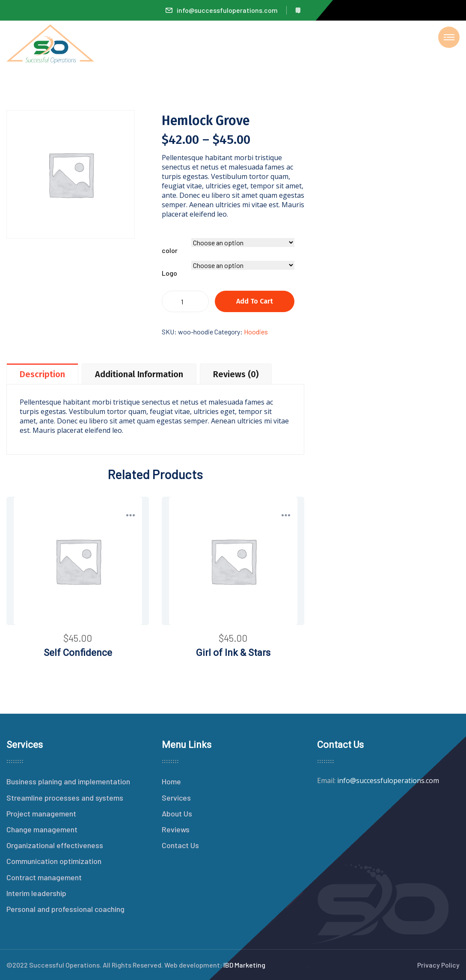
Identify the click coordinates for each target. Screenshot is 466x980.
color (170, 250)
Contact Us (180, 845)
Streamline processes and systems (65, 798)
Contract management (44, 877)
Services (176, 798)
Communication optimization (54, 861)
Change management (42, 829)
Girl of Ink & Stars (233, 653)
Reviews (176, 829)
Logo (169, 273)
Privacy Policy (438, 965)
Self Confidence (78, 653)
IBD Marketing (244, 965)
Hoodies (256, 332)
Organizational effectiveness (55, 845)
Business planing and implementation (68, 781)
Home (171, 781)
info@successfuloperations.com (222, 10)
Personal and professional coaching (65, 909)
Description (42, 374)
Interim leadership (36, 893)
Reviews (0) (236, 374)
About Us (177, 813)
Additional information (139, 374)
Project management (41, 813)
